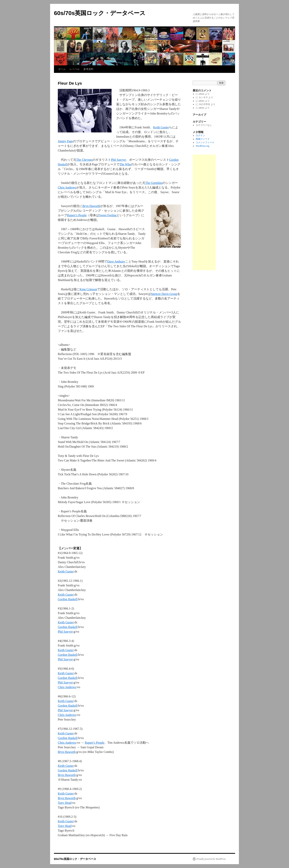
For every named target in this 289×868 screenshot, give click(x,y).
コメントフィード (205, 142)
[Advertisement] (204, 212)
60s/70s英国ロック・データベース (100, 13)
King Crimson (88, 289)
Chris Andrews (67, 187)
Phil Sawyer (118, 160)
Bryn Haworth (91, 206)
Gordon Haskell (68, 599)
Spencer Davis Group (164, 294)
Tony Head (65, 803)
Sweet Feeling (108, 215)
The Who (125, 164)
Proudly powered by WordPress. (211, 859)
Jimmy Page (65, 141)
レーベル (75, 69)
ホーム (62, 69)
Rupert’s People (77, 215)
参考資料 (88, 69)
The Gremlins (154, 183)
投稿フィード (203, 139)
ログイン (200, 136)
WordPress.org (202, 146)
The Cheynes (84, 160)
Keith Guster (161, 127)
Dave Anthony (116, 261)
